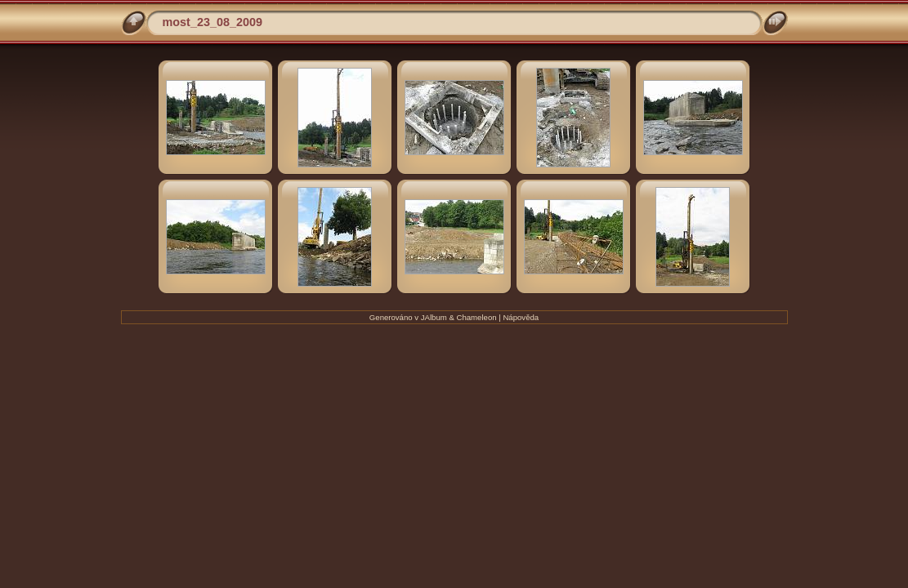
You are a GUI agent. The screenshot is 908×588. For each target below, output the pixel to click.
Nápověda (521, 317)
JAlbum (434, 317)
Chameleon (477, 317)
